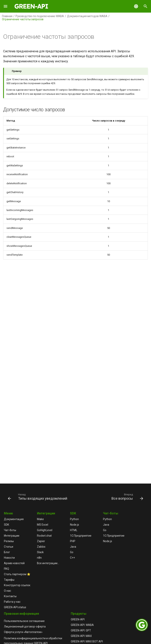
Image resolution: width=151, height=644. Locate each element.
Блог (7, 552)
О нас (7, 591)
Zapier (41, 541)
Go (72, 552)
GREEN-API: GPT (81, 630)
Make (40, 519)
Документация (14, 519)
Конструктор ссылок (17, 585)
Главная (7, 16)
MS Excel (43, 525)
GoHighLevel (45, 530)
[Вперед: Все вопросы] (127, 497)
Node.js (75, 525)
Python (74, 519)
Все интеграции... (48, 563)
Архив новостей (14, 563)
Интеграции (12, 536)
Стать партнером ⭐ (17, 574)
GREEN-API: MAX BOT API (87, 641)
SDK (6, 525)
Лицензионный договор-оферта (25, 626)
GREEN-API (78, 619)
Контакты (10, 596)
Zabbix (41, 547)
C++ (72, 558)
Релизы (9, 541)
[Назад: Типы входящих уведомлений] (38, 497)
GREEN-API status (15, 607)
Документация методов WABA (87, 16)
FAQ (6, 569)
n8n (39, 558)
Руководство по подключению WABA (40, 16)
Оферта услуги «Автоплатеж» (23, 632)
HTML (74, 530)
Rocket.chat (44, 536)
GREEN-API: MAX (81, 636)
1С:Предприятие (81, 536)
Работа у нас (12, 602)
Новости (9, 558)
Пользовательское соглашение (24, 621)
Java (73, 547)
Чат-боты (10, 530)
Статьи (9, 547)
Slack (40, 552)
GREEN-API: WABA (82, 625)
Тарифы (9, 580)
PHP (73, 541)
